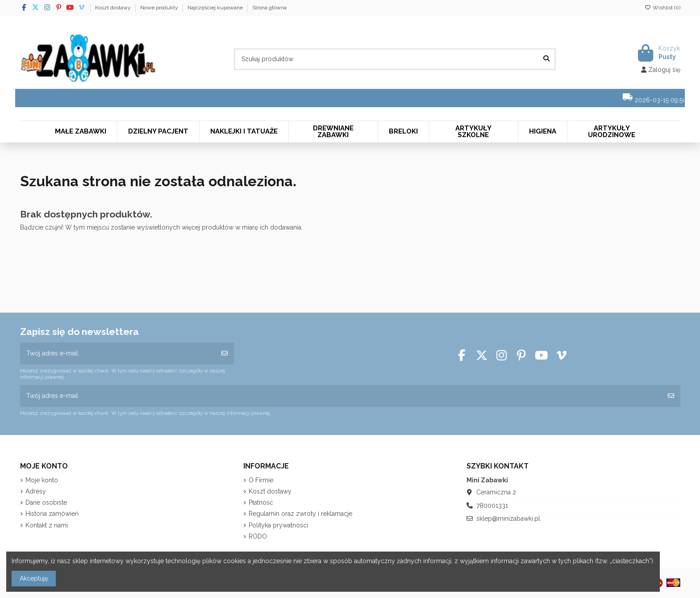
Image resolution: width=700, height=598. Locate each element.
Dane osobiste (46, 502)
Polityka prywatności (278, 525)
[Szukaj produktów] (546, 59)
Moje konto (42, 480)
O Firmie (261, 480)
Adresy (36, 491)
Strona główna (269, 8)
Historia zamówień (52, 514)
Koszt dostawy (114, 8)
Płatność (261, 502)
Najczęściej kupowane (216, 8)
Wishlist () (662, 8)
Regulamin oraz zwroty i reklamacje (300, 514)
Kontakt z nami (47, 525)
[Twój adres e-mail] (118, 353)
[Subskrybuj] (225, 353)
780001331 (492, 506)
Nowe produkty (160, 8)
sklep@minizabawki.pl (508, 519)
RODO (258, 536)
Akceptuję (34, 578)
